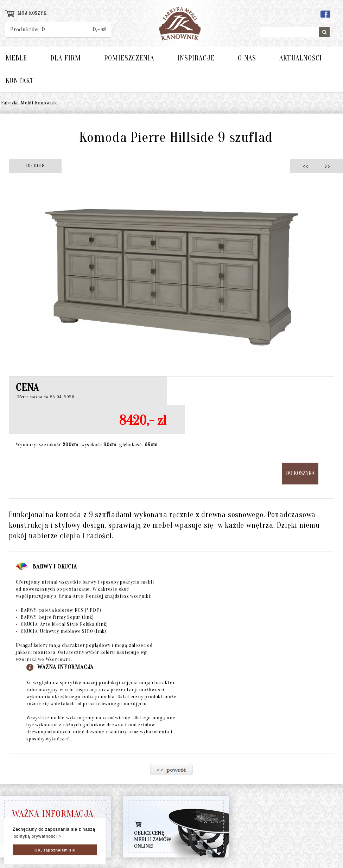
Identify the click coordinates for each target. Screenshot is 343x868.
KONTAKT (20, 81)
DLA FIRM (66, 58)
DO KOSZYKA (300, 473)
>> (325, 166)
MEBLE (16, 58)
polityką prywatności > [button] (37, 836)
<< (308, 166)
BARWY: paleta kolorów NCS (58, 610)
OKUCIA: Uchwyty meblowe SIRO (61, 631)
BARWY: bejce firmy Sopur (55, 617)
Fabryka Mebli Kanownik (29, 103)
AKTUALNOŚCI (301, 58)
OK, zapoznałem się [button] (55, 850)
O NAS (247, 58)
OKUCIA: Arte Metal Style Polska (62, 624)
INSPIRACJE (196, 58)
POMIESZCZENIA (129, 58)
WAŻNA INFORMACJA (53, 814)
